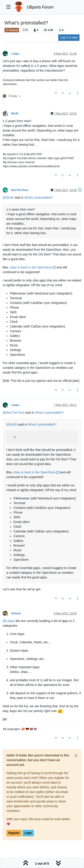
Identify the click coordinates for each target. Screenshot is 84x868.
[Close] (76, 756)
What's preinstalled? (39, 198)
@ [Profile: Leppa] (9, 621)
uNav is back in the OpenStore (32, 267)
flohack (16, 613)
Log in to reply (69, 37)
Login (28, 833)
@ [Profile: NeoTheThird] (13, 413)
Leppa (15, 54)
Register (14, 833)
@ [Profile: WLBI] (8, 198)
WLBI (15, 114)
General (12, 30)
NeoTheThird (20, 190)
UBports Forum (40, 7)
